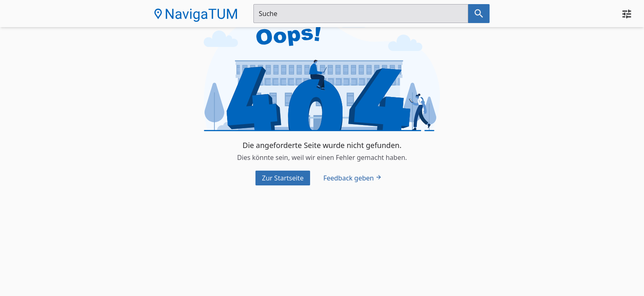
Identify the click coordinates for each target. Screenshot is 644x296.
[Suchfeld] (361, 14)
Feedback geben (353, 178)
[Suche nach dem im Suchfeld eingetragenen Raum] (479, 14)
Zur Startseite (283, 178)
